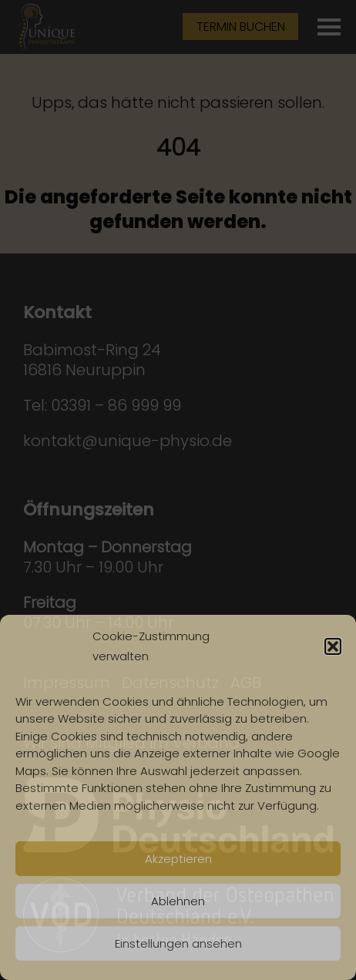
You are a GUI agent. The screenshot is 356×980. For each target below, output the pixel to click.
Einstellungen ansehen (178, 943)
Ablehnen (178, 901)
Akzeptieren (178, 859)
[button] (333, 646)
